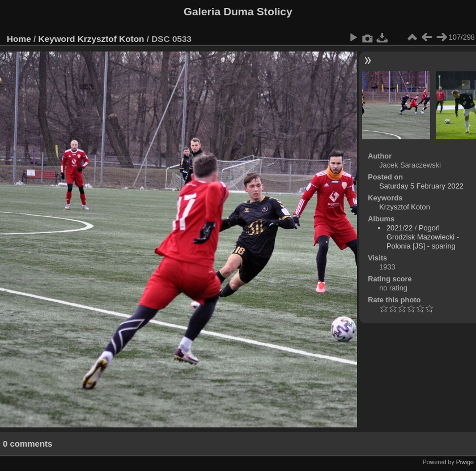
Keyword (57, 39)
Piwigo (465, 462)
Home (19, 39)
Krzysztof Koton (111, 39)
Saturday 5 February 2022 (421, 186)
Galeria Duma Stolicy (238, 12)
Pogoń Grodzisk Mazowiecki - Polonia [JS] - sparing (423, 237)
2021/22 (399, 228)
